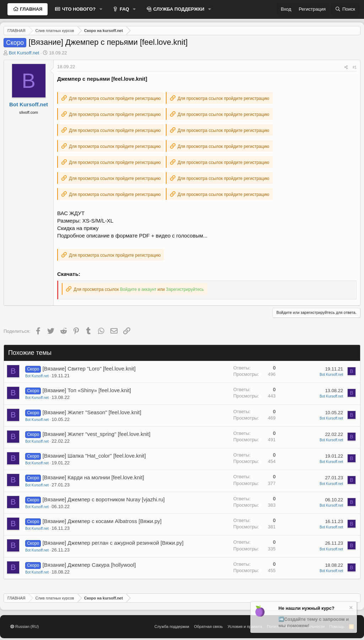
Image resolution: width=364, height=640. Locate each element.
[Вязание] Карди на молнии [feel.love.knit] (93, 477)
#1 (355, 67)
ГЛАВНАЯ (31, 9)
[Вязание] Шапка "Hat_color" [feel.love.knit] (94, 456)
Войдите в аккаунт (138, 289)
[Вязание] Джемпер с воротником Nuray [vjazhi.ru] (104, 499)
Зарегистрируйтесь (185, 289)
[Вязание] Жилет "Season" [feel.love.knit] (92, 412)
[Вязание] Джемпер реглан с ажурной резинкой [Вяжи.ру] (113, 543)
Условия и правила (245, 626)
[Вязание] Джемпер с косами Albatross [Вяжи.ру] (102, 521)
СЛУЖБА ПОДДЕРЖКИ (178, 9)
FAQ (124, 9)
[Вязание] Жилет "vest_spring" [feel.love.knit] (97, 434)
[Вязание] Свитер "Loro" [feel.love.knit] (89, 369)
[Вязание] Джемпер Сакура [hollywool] (89, 565)
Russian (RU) (25, 626)
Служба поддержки (172, 626)
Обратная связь (208, 626)
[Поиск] (345, 9)
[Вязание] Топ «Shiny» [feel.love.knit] (87, 390)
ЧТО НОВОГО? (78, 9)
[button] (101, 9)
